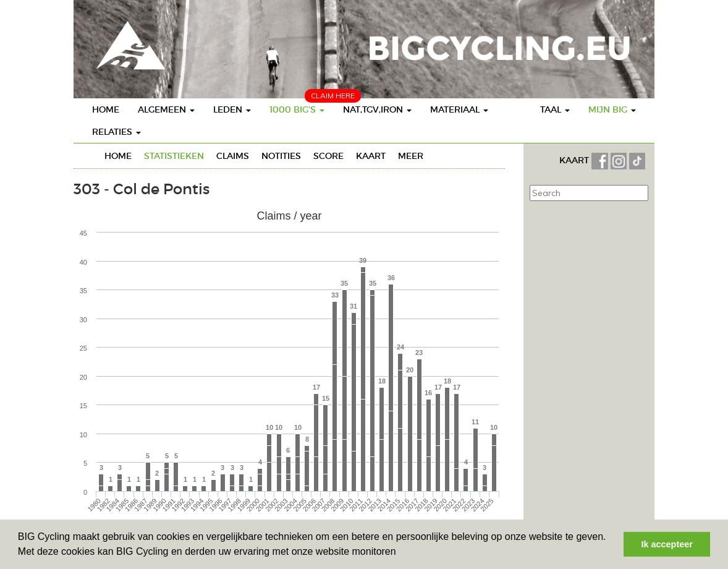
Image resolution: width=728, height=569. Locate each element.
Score (328, 156)
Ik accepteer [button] (667, 544)
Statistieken (174, 156)
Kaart (371, 156)
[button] (400, 553)
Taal (555, 109)
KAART (575, 160)
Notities (281, 156)
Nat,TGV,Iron (377, 109)
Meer (411, 156)
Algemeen (166, 109)
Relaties (116, 132)
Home (106, 109)
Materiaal (459, 109)
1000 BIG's (297, 109)
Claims (233, 156)
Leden (232, 109)
